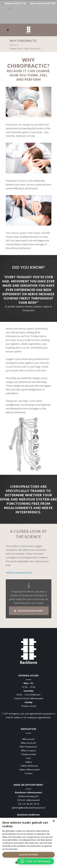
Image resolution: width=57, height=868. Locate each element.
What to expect (28, 750)
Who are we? (28, 739)
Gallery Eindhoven (29, 766)
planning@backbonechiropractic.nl (28, 808)
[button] (35, 861)
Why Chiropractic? (28, 747)
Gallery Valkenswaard (29, 769)
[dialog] (28, 843)
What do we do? (28, 743)
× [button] (54, 821)
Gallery (29, 762)
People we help (29, 754)
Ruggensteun (16, 48)
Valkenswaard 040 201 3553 (43, 3)
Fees (29, 758)
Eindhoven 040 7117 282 (15, 3)
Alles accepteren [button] (28, 855)
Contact (29, 773)
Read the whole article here (19, 573)
